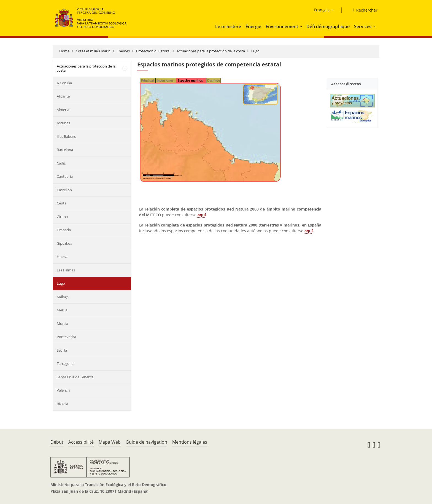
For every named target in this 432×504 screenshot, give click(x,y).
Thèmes (123, 51)
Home (64, 51)
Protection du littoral (153, 51)
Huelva (63, 257)
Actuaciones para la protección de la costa (211, 51)
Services (363, 26)
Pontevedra (66, 337)
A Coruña (64, 83)
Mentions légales (190, 442)
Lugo (255, 51)
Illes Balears (66, 136)
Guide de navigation (146, 442)
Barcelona (65, 150)
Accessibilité (81, 442)
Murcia (62, 324)
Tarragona (65, 363)
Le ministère (228, 26)
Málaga (63, 297)
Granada (64, 230)
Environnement (282, 26)
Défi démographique (328, 26)
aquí (202, 215)
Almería (63, 110)
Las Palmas (66, 270)
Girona (62, 217)
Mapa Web (110, 442)
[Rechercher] (363, 10)
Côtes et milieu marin (93, 51)
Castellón (64, 190)
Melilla (62, 310)
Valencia (64, 390)
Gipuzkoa (64, 243)
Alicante (63, 96)
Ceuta (62, 203)
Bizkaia (62, 404)
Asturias (63, 123)
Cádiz (61, 163)
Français (322, 10)
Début (57, 442)
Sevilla (62, 350)
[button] (302, 26)
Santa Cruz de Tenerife (75, 377)
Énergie (253, 26)
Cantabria (65, 176)
